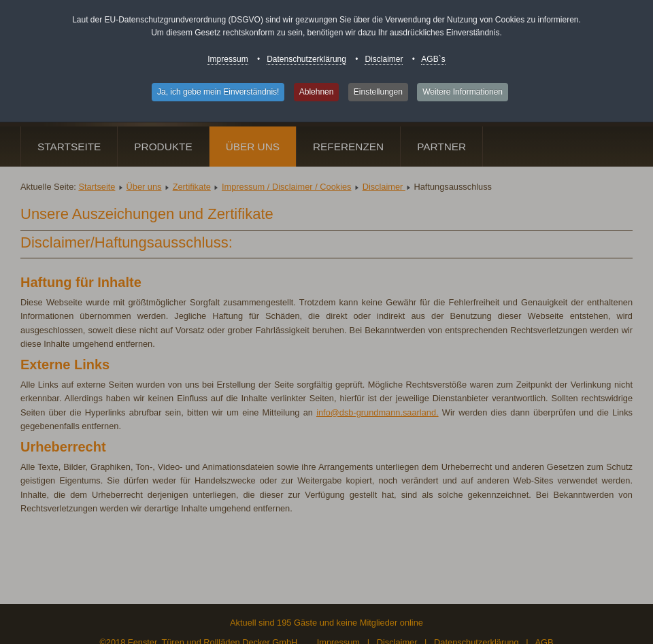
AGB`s (433, 59)
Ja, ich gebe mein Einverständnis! (218, 92)
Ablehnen (317, 92)
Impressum (228, 59)
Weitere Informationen (463, 92)
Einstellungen (378, 92)
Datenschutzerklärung (306, 59)
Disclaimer (384, 59)
